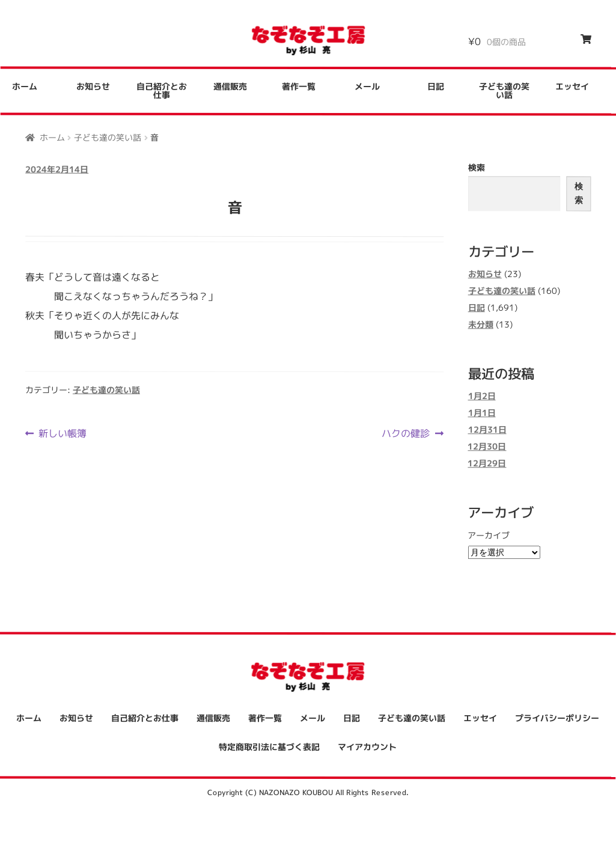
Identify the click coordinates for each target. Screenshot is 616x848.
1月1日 (482, 413)
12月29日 (487, 464)
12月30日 (487, 447)
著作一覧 (299, 86)
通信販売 (230, 86)
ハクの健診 (406, 433)
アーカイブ (489, 535)
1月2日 (482, 396)
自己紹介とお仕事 (162, 90)
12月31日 (487, 430)
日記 (436, 86)
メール (367, 86)
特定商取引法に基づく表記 (269, 747)
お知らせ (93, 86)
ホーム (52, 137)
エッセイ (572, 87)
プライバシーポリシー (557, 718)
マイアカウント (367, 747)
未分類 (481, 324)
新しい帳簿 (62, 433)
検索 (477, 167)
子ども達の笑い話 (504, 91)
